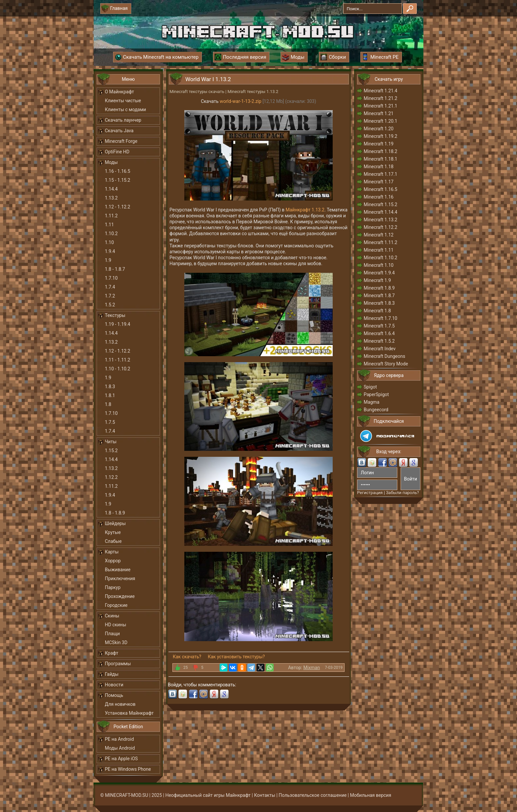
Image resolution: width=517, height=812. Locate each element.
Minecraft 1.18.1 (380, 159)
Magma (372, 402)
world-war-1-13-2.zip (240, 101)
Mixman (312, 668)
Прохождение (120, 596)
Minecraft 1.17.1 (380, 174)
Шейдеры (115, 523)
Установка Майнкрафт (129, 713)
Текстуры (115, 315)
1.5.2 (110, 305)
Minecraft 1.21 (379, 113)
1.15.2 (111, 451)
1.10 (109, 242)
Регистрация (370, 493)
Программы (118, 664)
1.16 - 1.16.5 (118, 171)
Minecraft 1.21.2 (380, 98)
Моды (111, 162)
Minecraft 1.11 (379, 250)
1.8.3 (110, 387)
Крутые (113, 532)
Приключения (120, 578)
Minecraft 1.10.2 (380, 258)
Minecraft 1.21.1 (380, 106)
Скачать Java (119, 131)
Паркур (113, 587)
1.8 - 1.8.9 (115, 513)
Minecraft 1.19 (379, 144)
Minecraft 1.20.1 (380, 121)
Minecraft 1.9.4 (379, 273)
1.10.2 (111, 234)
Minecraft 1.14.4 (380, 212)
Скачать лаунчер (123, 120)
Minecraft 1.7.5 (379, 326)
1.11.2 (111, 216)
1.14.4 (111, 189)
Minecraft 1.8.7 (379, 296)
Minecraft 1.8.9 (379, 288)
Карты (112, 552)
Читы (111, 442)
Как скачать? (187, 657)
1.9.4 (110, 251)
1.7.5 (110, 422)
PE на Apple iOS (121, 759)
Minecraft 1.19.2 (380, 136)
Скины (112, 616)
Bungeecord (376, 410)
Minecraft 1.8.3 (379, 303)
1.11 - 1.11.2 (118, 360)
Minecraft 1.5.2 (379, 341)
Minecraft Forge (121, 141)
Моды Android (120, 748)
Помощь (114, 695)
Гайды (112, 674)
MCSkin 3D (116, 642)
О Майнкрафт (119, 92)
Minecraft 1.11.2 (380, 242)
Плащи (112, 634)
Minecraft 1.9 (377, 280)
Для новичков (120, 704)
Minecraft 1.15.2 (380, 204)
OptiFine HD (117, 152)
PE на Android (119, 739)
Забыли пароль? (402, 493)
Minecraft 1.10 (379, 265)
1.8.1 (110, 395)
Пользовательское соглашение (313, 795)
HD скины (116, 625)
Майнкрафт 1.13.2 (305, 210)
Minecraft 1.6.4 (379, 333)
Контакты (264, 795)
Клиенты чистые (123, 101)
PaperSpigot (376, 394)
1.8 (108, 404)
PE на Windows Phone (128, 769)
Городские (116, 605)
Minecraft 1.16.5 (380, 189)
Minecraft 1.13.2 (380, 220)
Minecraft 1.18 (379, 167)
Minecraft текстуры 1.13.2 (253, 92)
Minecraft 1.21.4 (380, 91)
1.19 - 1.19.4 (118, 324)
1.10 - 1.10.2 (118, 369)
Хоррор (113, 561)
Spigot (370, 387)
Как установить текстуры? (236, 657)
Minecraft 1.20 (379, 129)
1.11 (109, 225)
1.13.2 (111, 198)
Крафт (112, 653)
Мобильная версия (371, 795)
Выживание (118, 570)
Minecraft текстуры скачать (197, 92)
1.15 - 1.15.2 (118, 180)
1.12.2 (111, 477)
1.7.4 (110, 287)
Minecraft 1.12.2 (380, 227)
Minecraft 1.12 (379, 235)
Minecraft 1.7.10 (380, 318)
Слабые (113, 541)
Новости (114, 685)
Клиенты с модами (125, 109)
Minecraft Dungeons (384, 356)
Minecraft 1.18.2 (380, 151)
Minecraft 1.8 (377, 311)
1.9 (108, 260)
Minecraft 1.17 (379, 182)
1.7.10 (111, 278)
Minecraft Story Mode (386, 364)
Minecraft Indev (380, 349)
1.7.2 (110, 296)
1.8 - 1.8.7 (115, 269)
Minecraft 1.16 (379, 197)
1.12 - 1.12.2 (118, 207)
